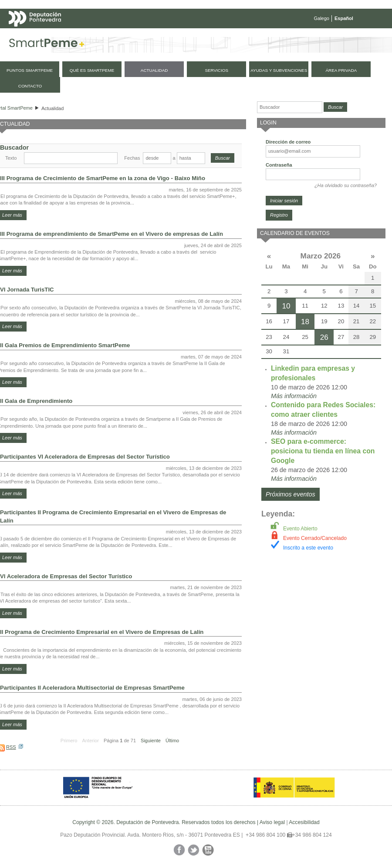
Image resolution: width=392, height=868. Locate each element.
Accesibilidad (304, 822)
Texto (11, 158)
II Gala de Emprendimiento (36, 401)
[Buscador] (290, 107)
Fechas (132, 158)
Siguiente (151, 741)
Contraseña (279, 165)
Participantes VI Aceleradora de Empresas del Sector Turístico (85, 457)
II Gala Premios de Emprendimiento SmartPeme (65, 345)
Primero (69, 741)
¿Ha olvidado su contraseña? (346, 185)
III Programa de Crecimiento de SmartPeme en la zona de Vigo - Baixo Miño (103, 178)
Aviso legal (272, 822)
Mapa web (95, 36)
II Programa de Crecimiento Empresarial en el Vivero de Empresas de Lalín (102, 632)
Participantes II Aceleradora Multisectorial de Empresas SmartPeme (92, 688)
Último (172, 741)
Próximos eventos (291, 494)
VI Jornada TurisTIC (27, 290)
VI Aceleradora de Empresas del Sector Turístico (66, 576)
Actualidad (52, 108)
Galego (322, 18)
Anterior (90, 741)
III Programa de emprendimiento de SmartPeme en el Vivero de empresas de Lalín (112, 234)
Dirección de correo (288, 142)
